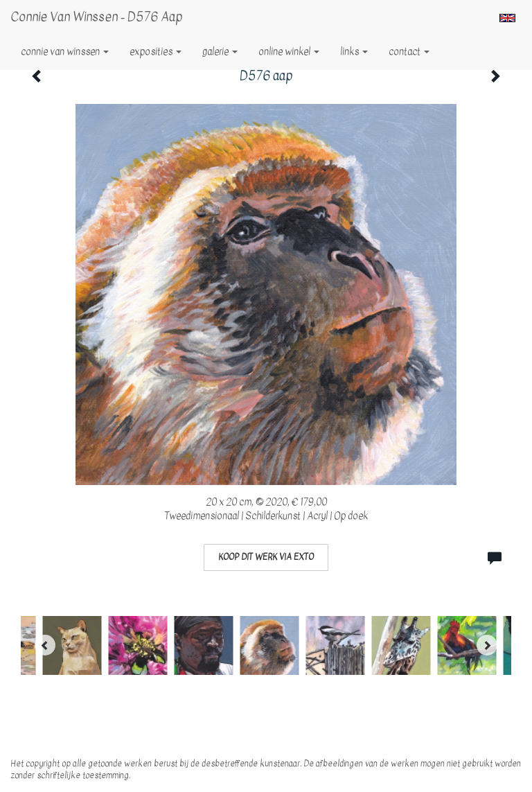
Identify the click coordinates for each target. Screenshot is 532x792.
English (507, 18)
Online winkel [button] (289, 52)
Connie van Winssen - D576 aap (96, 17)
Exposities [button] (156, 52)
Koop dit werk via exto (266, 557)
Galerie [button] (220, 52)
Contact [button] (409, 52)
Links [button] (354, 52)
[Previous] (45, 645)
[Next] (487, 645)
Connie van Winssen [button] (65, 52)
